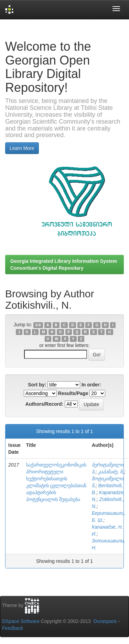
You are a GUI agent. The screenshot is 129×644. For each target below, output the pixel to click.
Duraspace (105, 621)
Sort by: (37, 385)
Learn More (22, 148)
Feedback (13, 628)
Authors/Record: (44, 404)
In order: (91, 385)
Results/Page (73, 393)
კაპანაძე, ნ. (111, 472)
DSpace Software (21, 621)
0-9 (38, 325)
